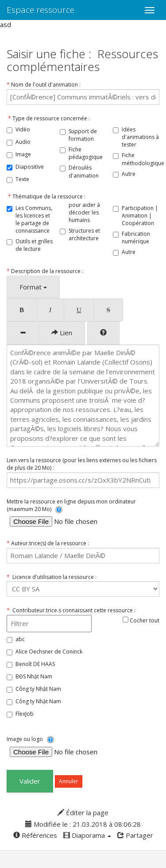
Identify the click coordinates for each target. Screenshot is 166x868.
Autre (129, 174)
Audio (23, 142)
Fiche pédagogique (86, 153)
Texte (22, 179)
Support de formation (83, 135)
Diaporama (87, 835)
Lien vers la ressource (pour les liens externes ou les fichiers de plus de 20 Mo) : (82, 464)
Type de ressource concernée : (48, 118)
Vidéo (23, 129)
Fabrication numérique (136, 238)
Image (23, 154)
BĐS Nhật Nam (34, 676)
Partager (135, 835)
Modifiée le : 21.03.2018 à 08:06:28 (83, 824)
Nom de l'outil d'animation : (44, 85)
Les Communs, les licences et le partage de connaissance (34, 219)
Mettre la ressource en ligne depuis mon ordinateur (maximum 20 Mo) (71, 505)
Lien (62, 333)
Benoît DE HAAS (35, 664)
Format (33, 287)
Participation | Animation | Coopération (140, 216)
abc (20, 639)
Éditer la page (83, 813)
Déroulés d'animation (84, 171)
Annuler (69, 781)
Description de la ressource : (45, 271)
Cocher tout (141, 620)
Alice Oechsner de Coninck (49, 652)
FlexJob (25, 714)
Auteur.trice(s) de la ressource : (48, 543)
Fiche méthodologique (143, 159)
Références (35, 835)
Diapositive (30, 167)
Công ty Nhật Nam (38, 689)
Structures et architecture (84, 234)
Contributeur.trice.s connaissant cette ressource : (71, 610)
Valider (30, 781)
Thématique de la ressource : (46, 196)
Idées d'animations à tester (140, 137)
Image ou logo (30, 739)
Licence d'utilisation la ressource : (52, 577)
